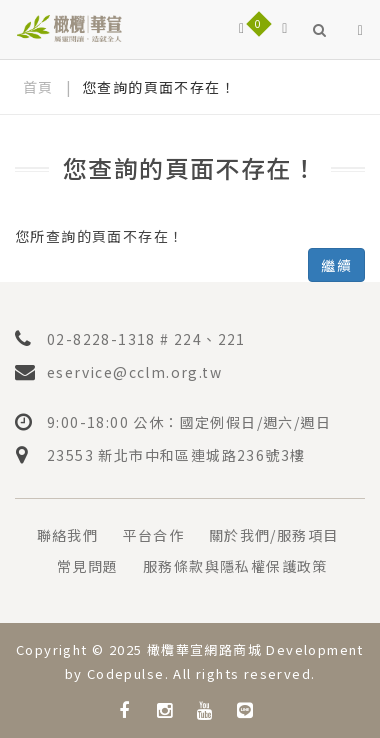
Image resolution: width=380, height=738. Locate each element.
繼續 (336, 265)
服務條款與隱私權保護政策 (235, 566)
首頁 (38, 87)
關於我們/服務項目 (274, 535)
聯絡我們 (68, 535)
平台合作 (154, 535)
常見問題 (88, 566)
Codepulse (126, 673)
